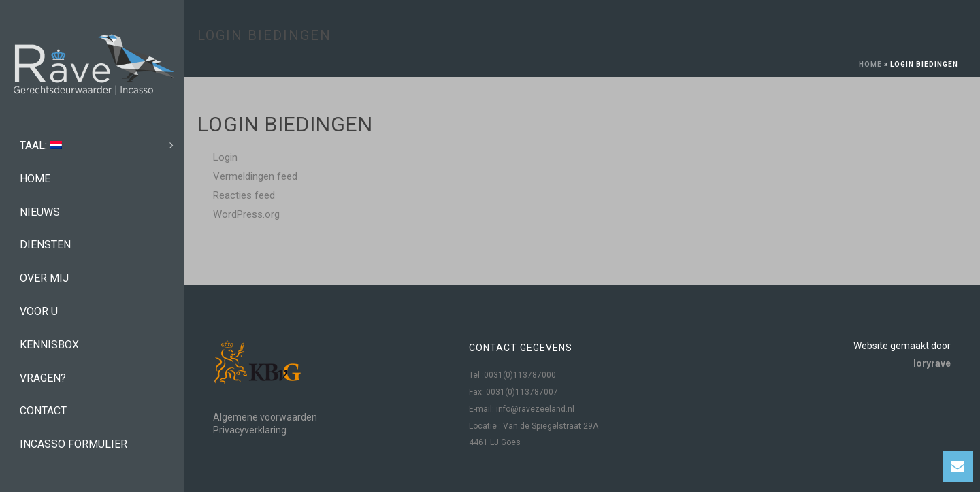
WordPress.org (246, 214)
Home (870, 64)
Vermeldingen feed (255, 176)
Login (225, 157)
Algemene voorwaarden (265, 417)
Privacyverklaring (250, 430)
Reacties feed (244, 195)
